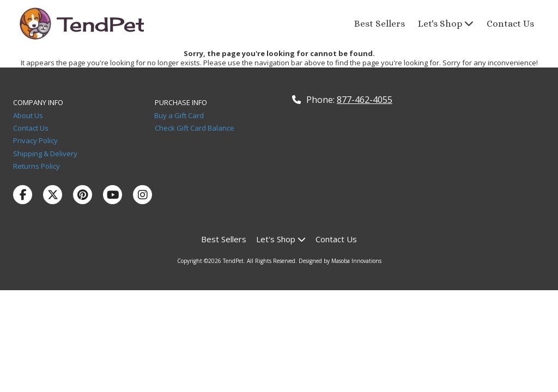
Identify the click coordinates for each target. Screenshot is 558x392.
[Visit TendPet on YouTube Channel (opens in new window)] (113, 195)
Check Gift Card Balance (195, 128)
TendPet (102, 24)
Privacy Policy (37, 140)
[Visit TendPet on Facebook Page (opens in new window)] (23, 195)
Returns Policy (37, 166)
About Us (29, 115)
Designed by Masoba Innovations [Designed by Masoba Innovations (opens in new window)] (340, 261)
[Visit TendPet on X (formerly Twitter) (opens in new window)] (53, 195)
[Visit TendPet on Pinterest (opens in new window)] (83, 195)
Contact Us (33, 128)
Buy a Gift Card (179, 115)
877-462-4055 (365, 100)
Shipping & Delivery (45, 154)
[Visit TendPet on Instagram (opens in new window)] (142, 195)
